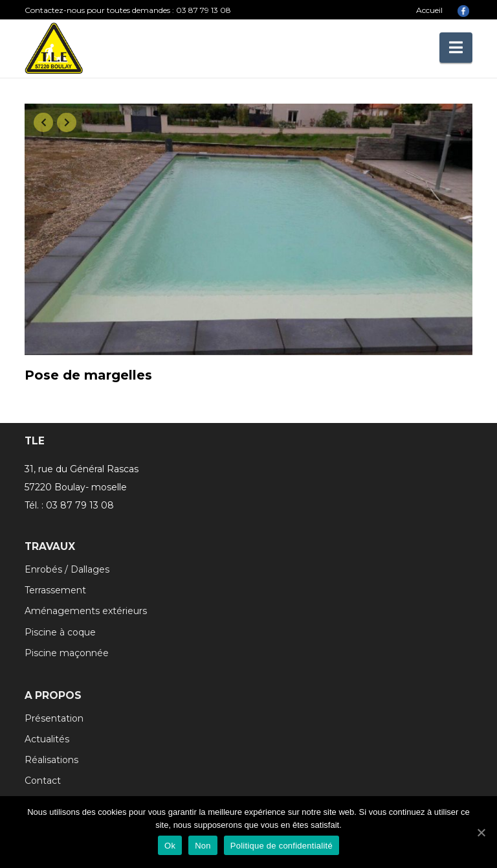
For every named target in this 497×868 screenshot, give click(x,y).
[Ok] (481, 832)
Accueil (429, 10)
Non (203, 846)
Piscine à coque (60, 632)
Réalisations (51, 760)
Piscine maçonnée (67, 653)
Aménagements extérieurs (86, 611)
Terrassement (55, 590)
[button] (456, 48)
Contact (43, 781)
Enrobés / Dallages (67, 569)
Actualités (47, 739)
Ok (170, 846)
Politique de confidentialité (282, 846)
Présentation (54, 718)
